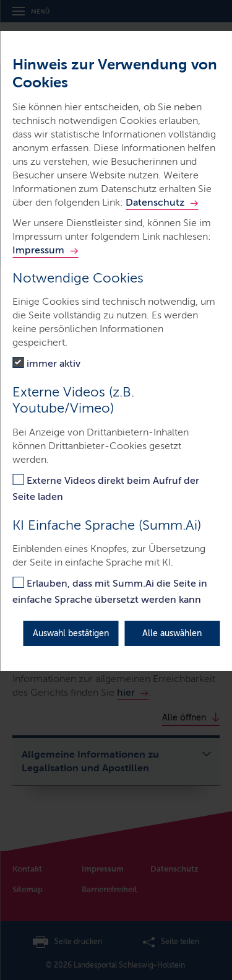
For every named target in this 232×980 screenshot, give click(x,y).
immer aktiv (54, 363)
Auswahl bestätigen (71, 633)
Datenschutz (155, 202)
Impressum (38, 250)
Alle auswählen (172, 633)
